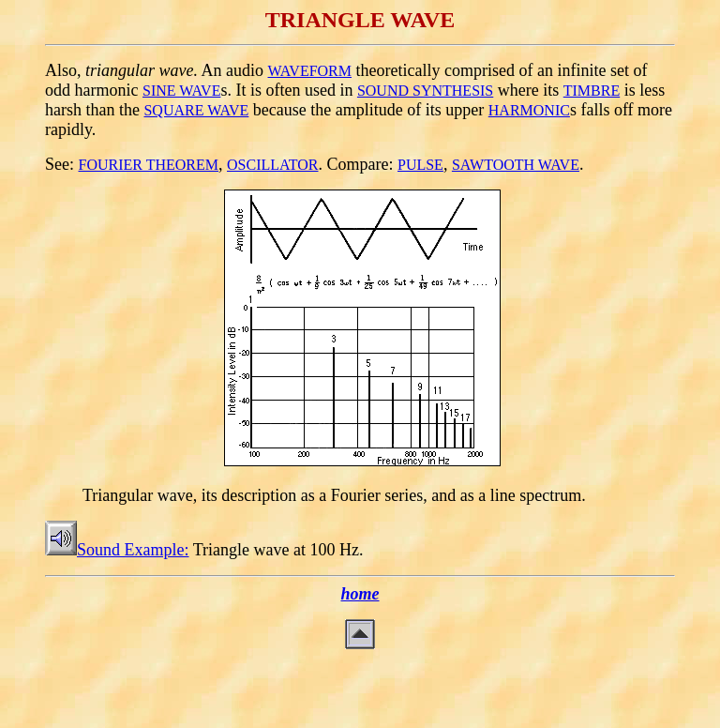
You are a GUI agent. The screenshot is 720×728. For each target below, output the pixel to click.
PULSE (420, 165)
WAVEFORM (310, 71)
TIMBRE (592, 91)
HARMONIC (529, 110)
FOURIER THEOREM (149, 165)
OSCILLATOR (273, 165)
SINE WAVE (181, 91)
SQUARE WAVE (196, 110)
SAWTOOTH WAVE (516, 165)
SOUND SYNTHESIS (425, 91)
